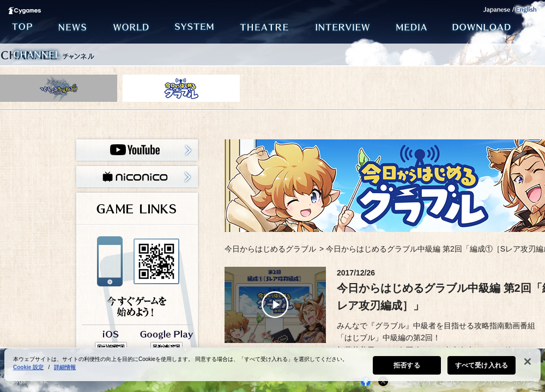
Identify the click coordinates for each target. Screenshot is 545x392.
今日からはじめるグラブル (270, 249)
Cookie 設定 (28, 372)
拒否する (407, 370)
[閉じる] (528, 366)
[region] (272, 370)
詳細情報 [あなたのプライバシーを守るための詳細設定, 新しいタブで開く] (65, 372)
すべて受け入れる (482, 370)
